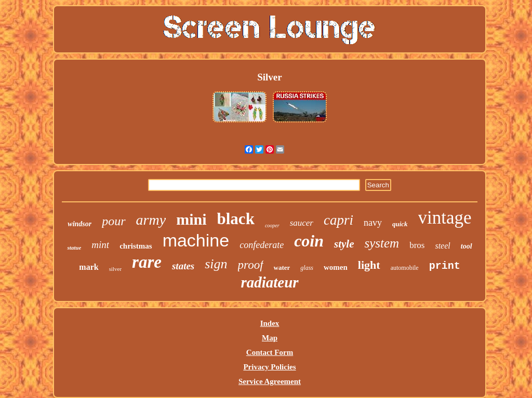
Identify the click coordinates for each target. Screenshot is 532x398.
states (183, 266)
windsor (79, 224)
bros (417, 245)
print (445, 266)
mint (100, 245)
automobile (405, 268)
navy (373, 223)
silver (115, 269)
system (382, 243)
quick (400, 224)
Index (270, 323)
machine (196, 240)
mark (89, 267)
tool (467, 246)
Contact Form (270, 352)
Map (270, 338)
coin (309, 241)
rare (147, 262)
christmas (136, 246)
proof (251, 265)
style (344, 244)
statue (74, 248)
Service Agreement (270, 381)
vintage (445, 218)
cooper (272, 225)
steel (442, 246)
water (282, 267)
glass (307, 268)
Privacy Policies (269, 367)
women (336, 267)
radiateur (269, 282)
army (151, 220)
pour (114, 221)
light (369, 265)
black (236, 219)
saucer (302, 223)
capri (338, 220)
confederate (262, 245)
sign (216, 264)
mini (191, 219)
